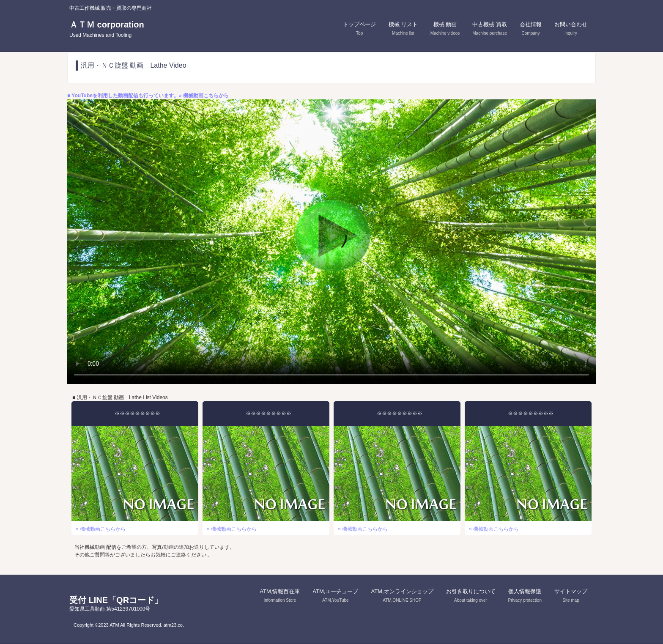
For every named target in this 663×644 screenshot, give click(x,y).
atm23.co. (174, 625)
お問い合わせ (571, 28)
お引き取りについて (471, 595)
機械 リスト (403, 28)
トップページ (359, 28)
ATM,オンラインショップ (402, 595)
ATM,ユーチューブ (335, 595)
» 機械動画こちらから (101, 529)
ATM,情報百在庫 (280, 595)
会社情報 (531, 28)
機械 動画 (445, 28)
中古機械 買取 (490, 28)
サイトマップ (571, 595)
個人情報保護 (525, 595)
